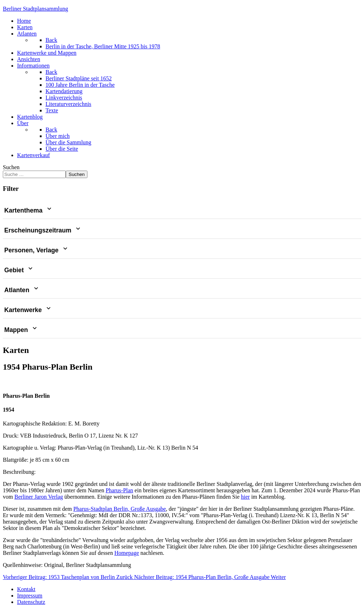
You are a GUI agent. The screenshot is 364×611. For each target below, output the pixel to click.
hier (245, 497)
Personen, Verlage (37, 250)
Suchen (11, 167)
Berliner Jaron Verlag (39, 497)
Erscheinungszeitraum (43, 230)
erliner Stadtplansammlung (36, 9)
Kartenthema (29, 210)
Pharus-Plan (119, 490)
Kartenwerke (28, 310)
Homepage (127, 553)
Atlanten (22, 290)
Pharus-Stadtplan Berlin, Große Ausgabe (119, 509)
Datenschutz (31, 602)
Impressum (30, 596)
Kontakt (26, 589)
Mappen (21, 330)
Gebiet (19, 270)
